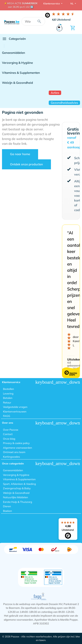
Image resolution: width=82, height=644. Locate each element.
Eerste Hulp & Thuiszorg (18, 502)
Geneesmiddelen (14, 53)
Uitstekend (61, 20)
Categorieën (14, 39)
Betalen (8, 398)
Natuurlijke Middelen (16, 497)
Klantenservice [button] (52, 3)
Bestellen (9, 389)
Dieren (7, 506)
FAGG (7, 416)
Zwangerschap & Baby (17, 488)
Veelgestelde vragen (15, 407)
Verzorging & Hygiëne (17, 63)
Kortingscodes (11, 457)
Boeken (8, 511)
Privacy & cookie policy (16, 443)
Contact (8, 434)
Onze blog (9, 439)
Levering (8, 393)
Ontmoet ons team (14, 452)
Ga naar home (20, 154)
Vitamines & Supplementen (21, 73)
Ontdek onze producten (26, 164)
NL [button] (72, 3)
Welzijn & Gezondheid (17, 83)
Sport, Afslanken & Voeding (19, 484)
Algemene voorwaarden (18, 448)
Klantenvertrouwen (15, 411)
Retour (7, 402)
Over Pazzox (11, 430)
